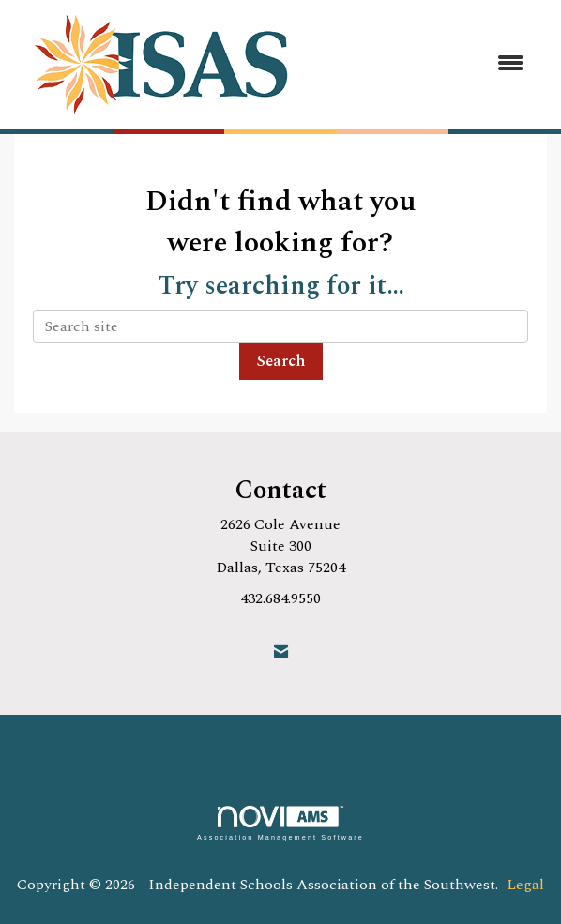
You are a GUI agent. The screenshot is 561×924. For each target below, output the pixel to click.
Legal (525, 885)
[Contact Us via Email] (281, 652)
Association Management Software (280, 823)
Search (281, 361)
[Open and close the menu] (428, 64)
